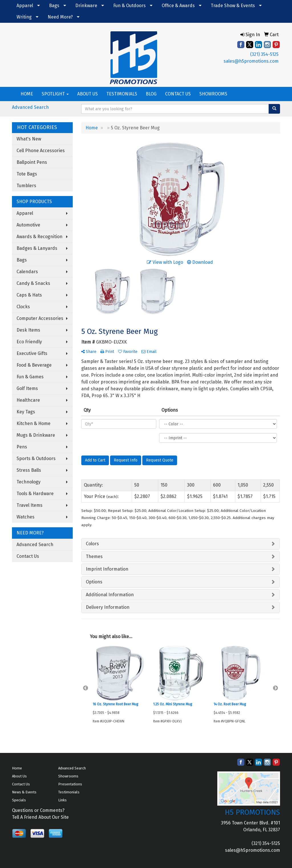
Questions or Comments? (38, 810)
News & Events (24, 792)
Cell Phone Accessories (41, 151)
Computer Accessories (40, 318)
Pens (22, 447)
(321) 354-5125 (264, 54)
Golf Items (27, 388)
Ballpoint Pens (32, 162)
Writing (24, 17)
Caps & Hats (29, 295)
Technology (29, 482)
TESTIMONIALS (122, 94)
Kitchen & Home (34, 423)
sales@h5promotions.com (251, 61)
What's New (29, 139)
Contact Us (28, 556)
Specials (19, 800)
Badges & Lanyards (37, 248)
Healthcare (28, 400)
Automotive (28, 225)
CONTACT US (178, 94)
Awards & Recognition (39, 237)
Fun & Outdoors (129, 6)
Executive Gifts (32, 353)
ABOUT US (88, 94)
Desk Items (28, 330)
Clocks (23, 307)
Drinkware (86, 6)
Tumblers (26, 186)
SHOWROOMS (213, 94)
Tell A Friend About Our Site (40, 817)
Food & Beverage (34, 365)
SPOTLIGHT (55, 94)
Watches (26, 517)
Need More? (60, 17)
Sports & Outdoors (36, 458)
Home (17, 768)
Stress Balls (29, 470)
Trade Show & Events (233, 6)
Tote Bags (27, 174)
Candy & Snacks (33, 283)
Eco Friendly (29, 342)
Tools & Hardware (35, 494)
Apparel (25, 6)
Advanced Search (30, 107)
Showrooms (68, 776)
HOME (27, 94)
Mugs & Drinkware (36, 435)
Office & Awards (178, 6)
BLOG (151, 94)
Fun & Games (30, 377)
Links (62, 800)
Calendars (27, 272)
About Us (19, 776)
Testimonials (69, 792)
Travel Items (30, 505)
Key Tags (26, 412)
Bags (54, 6)
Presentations (70, 784)
